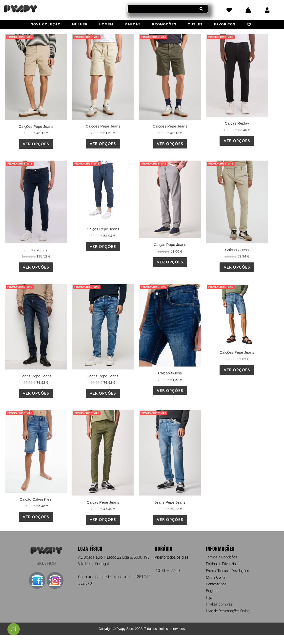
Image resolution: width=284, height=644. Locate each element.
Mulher (80, 24)
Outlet (195, 24)
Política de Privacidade (225, 570)
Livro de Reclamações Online (230, 620)
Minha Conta (217, 585)
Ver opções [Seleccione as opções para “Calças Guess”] (237, 269)
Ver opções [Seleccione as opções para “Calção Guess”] (170, 395)
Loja (209, 606)
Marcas (133, 24)
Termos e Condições (223, 563)
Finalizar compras (221, 613)
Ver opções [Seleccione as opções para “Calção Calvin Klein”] (36, 522)
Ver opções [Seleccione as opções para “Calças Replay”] (237, 142)
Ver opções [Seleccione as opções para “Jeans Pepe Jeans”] (36, 397)
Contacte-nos (217, 592)
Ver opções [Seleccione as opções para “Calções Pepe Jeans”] (36, 145)
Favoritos (225, 24)
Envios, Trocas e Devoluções (229, 578)
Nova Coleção (46, 24)
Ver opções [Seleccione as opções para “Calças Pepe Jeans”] (103, 249)
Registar (213, 599)
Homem (106, 24)
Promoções (164, 24)
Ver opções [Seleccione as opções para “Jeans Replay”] (36, 269)
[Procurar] (201, 9)
